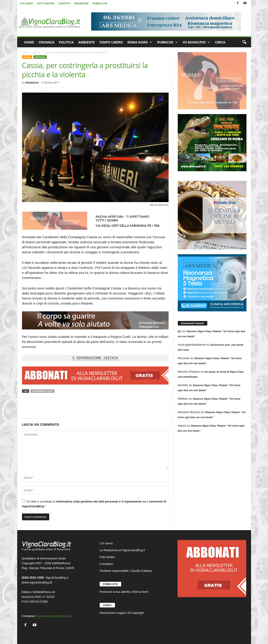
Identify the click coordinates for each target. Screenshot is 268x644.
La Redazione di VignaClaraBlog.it (122, 550)
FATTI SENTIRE (45, 3)
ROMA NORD (140, 42)
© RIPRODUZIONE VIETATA (95, 358)
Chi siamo (106, 543)
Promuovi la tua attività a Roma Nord (124, 592)
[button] (244, 42)
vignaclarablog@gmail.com (55, 616)
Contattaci (106, 564)
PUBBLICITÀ (100, 3)
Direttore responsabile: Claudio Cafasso (126, 571)
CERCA (220, 42)
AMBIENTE (86, 42)
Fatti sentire (107, 557)
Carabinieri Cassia (42, 391)
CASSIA (36, 52)
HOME (29, 42)
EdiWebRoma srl (44, 592)
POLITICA (66, 42)
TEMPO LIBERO (111, 42)
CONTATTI (64, 3)
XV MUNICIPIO (196, 42)
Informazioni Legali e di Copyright (122, 613)
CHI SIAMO (27, 3)
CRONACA (46, 42)
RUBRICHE (167, 42)
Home (25, 52)
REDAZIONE (81, 3)
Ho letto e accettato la (94, 504)
